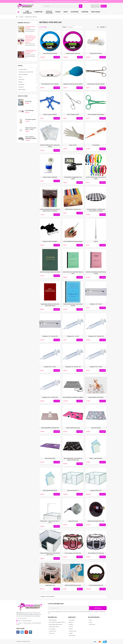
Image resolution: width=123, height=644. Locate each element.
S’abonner (98, 608)
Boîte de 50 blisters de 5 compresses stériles (50, 146)
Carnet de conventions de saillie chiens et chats (96, 273)
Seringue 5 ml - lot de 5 (50, 367)
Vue (98, 27)
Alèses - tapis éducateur (96, 458)
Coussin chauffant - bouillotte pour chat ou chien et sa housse (96, 210)
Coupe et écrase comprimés (50, 177)
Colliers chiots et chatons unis (73, 209)
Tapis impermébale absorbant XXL (50, 428)
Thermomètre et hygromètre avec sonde (73, 178)
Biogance (71, 624)
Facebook (18, 632)
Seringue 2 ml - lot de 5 (73, 336)
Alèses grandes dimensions (50, 490)
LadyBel (71, 633)
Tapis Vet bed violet (50, 458)
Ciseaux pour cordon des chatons (96, 84)
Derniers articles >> (24, 23)
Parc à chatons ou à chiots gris (96, 553)
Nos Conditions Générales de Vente (57, 622)
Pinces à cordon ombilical (50, 114)
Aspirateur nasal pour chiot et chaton (73, 84)
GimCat (71, 629)
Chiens (91, 622)
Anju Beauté (72, 620)
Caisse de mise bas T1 (73, 490)
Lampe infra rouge (73, 521)
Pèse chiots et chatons (96, 53)
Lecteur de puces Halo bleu (50, 53)
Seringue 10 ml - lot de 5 (96, 367)
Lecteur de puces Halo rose (73, 53)
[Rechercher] (62, 6)
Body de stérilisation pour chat (73, 585)
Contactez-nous (53, 631)
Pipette (96, 241)
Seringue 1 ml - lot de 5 (96, 304)
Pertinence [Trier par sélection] (71, 27)
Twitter (22, 632)
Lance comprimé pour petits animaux (73, 241)
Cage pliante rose (50, 585)
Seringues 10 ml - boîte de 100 (50, 397)
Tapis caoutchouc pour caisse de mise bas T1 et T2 (50, 554)
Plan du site (52, 633)
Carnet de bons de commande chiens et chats (73, 273)
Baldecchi (71, 622)
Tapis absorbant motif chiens (96, 397)
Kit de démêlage (29, 110)
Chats (90, 620)
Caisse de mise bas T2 (96, 490)
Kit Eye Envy (28, 101)
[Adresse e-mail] (69, 608)
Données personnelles (54, 627)
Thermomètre (96, 145)
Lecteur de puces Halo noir (96, 585)
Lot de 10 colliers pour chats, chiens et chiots (96, 178)
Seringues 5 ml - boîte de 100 (73, 367)
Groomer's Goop (73, 631)
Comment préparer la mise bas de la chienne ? (31, 52)
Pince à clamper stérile (73, 114)
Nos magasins (52, 629)
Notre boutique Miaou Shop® (55, 624)
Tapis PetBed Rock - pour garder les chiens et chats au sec (73, 459)
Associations (92, 624)
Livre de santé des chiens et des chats (50, 272)
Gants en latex (73, 145)
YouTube (26, 632)
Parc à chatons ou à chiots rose (73, 553)
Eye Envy (71, 627)
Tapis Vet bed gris (96, 428)
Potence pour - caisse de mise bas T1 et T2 (50, 522)
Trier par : (65, 27)
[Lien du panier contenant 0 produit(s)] (104, 6)
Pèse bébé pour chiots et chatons (50, 84)
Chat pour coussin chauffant (50, 241)
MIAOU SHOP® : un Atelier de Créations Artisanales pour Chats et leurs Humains (30, 39)
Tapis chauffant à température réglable (73, 397)
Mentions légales (53, 620)
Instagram (30, 632)
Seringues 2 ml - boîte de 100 (96, 336)
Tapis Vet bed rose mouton (73, 428)
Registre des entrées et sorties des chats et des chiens (50, 305)
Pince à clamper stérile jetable (96, 114)
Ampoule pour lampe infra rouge (96, 521)
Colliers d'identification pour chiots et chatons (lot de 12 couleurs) (50, 210)
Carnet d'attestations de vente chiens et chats (73, 305)
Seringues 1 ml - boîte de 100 (50, 336)
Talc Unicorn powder (30, 120)
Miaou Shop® (72, 635)
